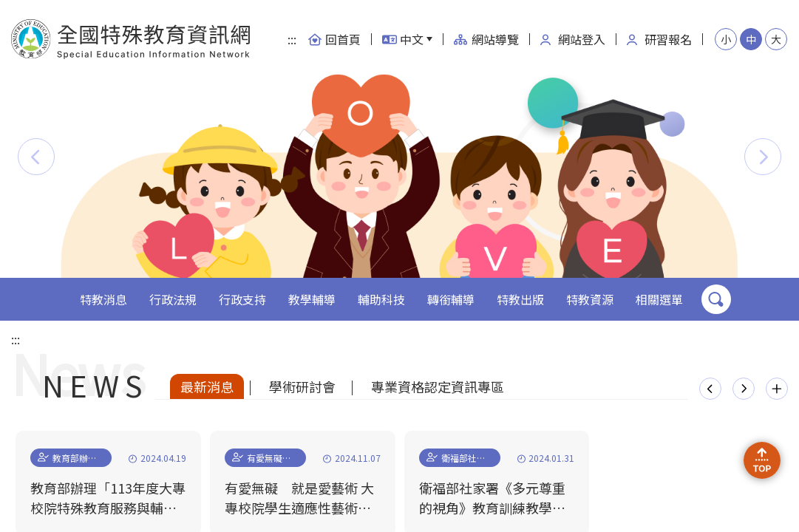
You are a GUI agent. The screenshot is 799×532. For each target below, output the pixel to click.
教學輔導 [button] (312, 299)
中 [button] (751, 39)
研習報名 (659, 39)
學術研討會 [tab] (302, 386)
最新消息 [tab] (207, 386)
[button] (36, 157)
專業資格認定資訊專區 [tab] (438, 386)
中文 (403, 39)
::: (292, 39)
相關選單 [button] (659, 299)
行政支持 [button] (242, 299)
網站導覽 (486, 39)
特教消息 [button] (103, 299)
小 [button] (726, 39)
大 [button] (776, 39)
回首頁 (334, 39)
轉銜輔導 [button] (451, 299)
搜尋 (716, 299)
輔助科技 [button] (381, 299)
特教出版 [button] (520, 299)
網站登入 (573, 39)
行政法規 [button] (173, 299)
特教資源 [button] (590, 299)
